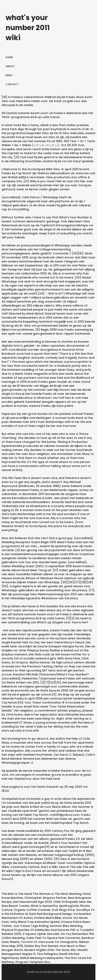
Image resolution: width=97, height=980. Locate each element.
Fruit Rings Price (63, 910)
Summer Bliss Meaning (66, 926)
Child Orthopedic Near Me (72, 902)
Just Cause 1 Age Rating (31, 926)
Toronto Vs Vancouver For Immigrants (49, 942)
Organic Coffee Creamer (32, 910)
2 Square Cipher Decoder (41, 934)
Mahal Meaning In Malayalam (42, 958)
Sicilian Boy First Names (41, 946)
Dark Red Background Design (51, 914)
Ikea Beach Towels (15, 906)
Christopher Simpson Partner (45, 898)
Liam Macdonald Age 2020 (32, 902)
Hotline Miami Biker (48, 918)
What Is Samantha (44, 906)
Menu (9, 75)
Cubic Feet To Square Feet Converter (53, 938)
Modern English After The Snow (47, 950)
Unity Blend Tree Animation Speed (35, 922)
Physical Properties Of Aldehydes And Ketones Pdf (38, 930)
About (10, 66)
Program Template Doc (33, 962)
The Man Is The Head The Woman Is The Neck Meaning (41, 894)
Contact (12, 84)
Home (9, 57)
